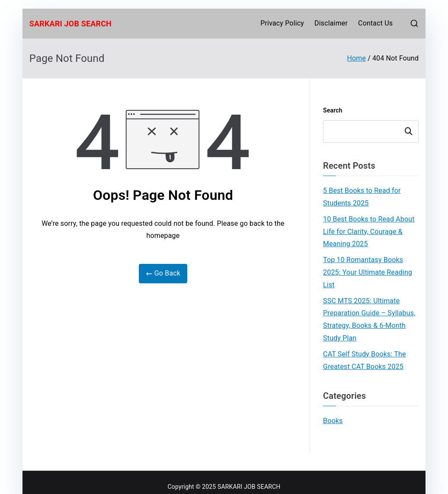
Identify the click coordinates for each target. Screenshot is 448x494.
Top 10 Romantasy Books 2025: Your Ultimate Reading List (368, 272)
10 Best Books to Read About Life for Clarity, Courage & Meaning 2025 (369, 232)
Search (333, 110)
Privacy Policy (282, 23)
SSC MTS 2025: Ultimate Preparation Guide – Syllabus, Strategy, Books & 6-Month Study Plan (369, 319)
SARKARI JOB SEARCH (70, 24)
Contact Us (375, 23)
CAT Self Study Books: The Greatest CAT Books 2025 (365, 360)
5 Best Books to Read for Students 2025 (362, 197)
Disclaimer (331, 23)
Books (333, 421)
